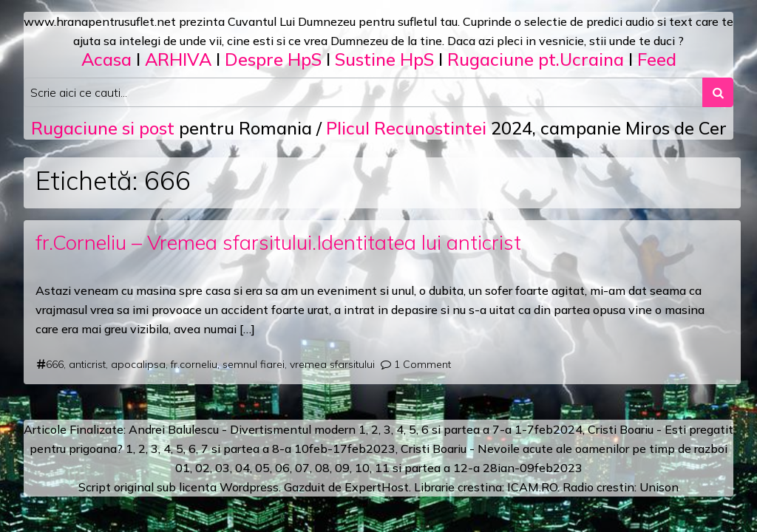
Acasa (106, 59)
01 (183, 468)
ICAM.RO (532, 487)
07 (302, 468)
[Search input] (363, 92)
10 (362, 468)
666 (55, 364)
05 (262, 468)
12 (461, 468)
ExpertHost (377, 487)
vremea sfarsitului (332, 364)
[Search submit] (718, 92)
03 (223, 468)
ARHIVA (178, 59)
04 (242, 468)
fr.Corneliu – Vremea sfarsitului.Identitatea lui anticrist (278, 242)
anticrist (87, 364)
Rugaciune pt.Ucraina (536, 59)
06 (282, 468)
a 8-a (277, 449)
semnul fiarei (254, 364)
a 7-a (497, 429)
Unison (659, 487)
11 (382, 468)
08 (322, 468)
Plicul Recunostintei (406, 128)
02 (203, 468)
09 (342, 468)
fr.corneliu (194, 364)
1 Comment (422, 364)
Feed (657, 59)
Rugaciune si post (103, 128)
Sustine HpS (384, 59)
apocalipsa (138, 364)
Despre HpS (273, 59)
